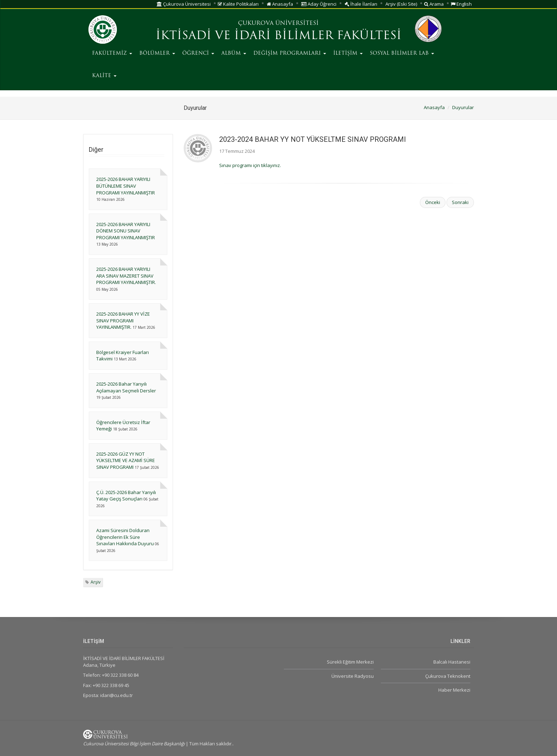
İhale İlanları (361, 4)
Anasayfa (280, 4)
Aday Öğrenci (319, 4)
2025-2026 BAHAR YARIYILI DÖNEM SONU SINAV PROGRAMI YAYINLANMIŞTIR (126, 231)
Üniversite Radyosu (353, 676)
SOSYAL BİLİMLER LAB (402, 53)
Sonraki (460, 202)
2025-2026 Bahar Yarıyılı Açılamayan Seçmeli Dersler (126, 387)
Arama (434, 4)
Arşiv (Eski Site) (401, 4)
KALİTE (104, 76)
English (461, 4)
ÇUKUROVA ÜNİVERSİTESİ (278, 23)
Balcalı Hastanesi (452, 662)
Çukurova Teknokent (448, 676)
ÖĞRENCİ (198, 53)
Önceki (433, 202)
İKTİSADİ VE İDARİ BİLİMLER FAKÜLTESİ (278, 36)
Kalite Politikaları (238, 4)
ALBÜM (234, 53)
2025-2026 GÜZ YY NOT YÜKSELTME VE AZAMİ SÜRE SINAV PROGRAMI (126, 460)
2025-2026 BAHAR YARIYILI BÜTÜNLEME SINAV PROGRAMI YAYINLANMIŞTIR (126, 186)
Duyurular (463, 107)
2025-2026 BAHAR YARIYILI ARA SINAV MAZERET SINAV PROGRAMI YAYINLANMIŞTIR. (126, 276)
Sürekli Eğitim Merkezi (350, 662)
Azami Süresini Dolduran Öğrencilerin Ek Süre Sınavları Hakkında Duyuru (125, 537)
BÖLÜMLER (157, 53)
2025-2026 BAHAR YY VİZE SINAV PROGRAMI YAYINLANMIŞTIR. (123, 320)
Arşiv (96, 582)
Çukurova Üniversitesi (184, 4)
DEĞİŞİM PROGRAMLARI (290, 53)
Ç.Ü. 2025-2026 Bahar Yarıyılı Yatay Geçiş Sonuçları (126, 496)
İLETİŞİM (348, 53)
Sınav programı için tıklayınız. (250, 165)
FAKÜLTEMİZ (112, 53)
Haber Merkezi (454, 690)
